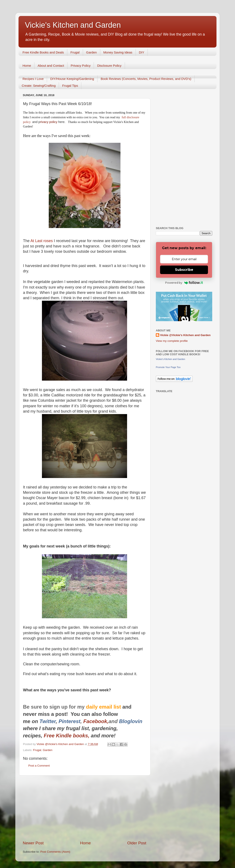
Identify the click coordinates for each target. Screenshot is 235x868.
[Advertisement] (85, 808)
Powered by (184, 283)
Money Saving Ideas (118, 52)
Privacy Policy (81, 66)
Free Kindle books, (67, 736)
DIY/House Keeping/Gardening (72, 79)
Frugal (75, 52)
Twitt (45, 721)
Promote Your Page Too (168, 367)
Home (27, 66)
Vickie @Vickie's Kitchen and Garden (185, 335)
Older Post (137, 843)
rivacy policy (49, 122)
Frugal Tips (70, 86)
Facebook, (96, 721)
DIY (142, 52)
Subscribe (184, 270)
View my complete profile (172, 341)
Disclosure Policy (109, 66)
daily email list (104, 707)
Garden (92, 52)
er (53, 721)
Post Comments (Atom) (55, 852)
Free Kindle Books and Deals (43, 52)
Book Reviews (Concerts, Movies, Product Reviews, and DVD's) (146, 79)
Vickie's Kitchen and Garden (73, 25)
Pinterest (69, 721)
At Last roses (42, 241)
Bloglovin (131, 721)
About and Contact (51, 66)
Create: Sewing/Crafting (39, 86)
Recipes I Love (33, 79)
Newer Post (33, 843)
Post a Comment (39, 766)
